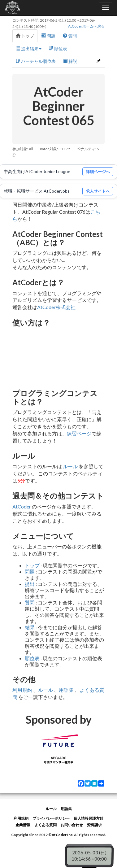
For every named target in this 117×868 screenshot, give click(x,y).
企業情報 (23, 825)
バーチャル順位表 (36, 61)
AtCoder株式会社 (56, 307)
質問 (70, 36)
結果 (30, 627)
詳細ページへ (98, 172)
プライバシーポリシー (51, 818)
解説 (70, 61)
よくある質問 (45, 825)
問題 (48, 36)
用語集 (66, 690)
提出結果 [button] (29, 48)
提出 (30, 584)
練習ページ (79, 433)
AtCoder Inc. (63, 835)
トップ (25, 36)
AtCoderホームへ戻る (86, 26)
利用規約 (22, 690)
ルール (70, 466)
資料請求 (94, 825)
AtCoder (22, 506)
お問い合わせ (72, 825)
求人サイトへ (98, 191)
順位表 (58, 48)
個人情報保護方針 (89, 818)
